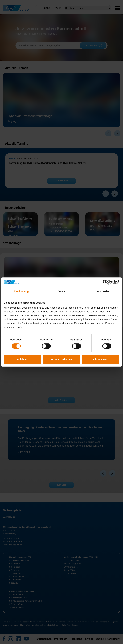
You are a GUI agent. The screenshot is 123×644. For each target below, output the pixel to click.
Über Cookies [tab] (102, 291)
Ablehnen (23, 359)
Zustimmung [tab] (21, 291)
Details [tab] (61, 291)
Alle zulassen (100, 359)
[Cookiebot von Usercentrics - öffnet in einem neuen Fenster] (105, 282)
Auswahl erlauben (61, 359)
